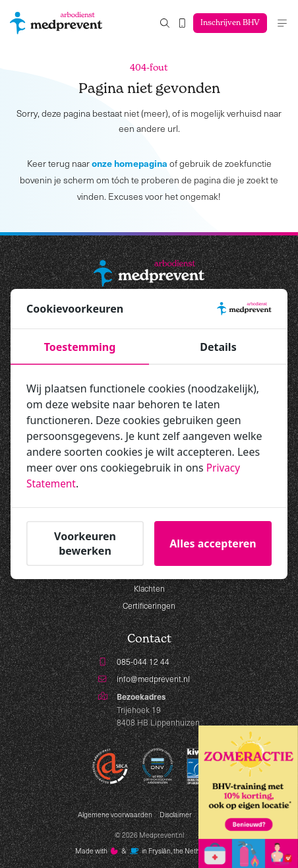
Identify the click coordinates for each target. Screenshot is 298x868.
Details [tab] (218, 347)
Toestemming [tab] (80, 347)
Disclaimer (176, 815)
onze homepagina (130, 163)
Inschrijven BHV (228, 23)
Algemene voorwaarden (115, 815)
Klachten (149, 588)
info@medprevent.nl (153, 679)
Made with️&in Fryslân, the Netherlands (149, 852)
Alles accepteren (213, 543)
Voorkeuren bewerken (85, 543)
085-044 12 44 (143, 662)
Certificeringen (149, 605)
